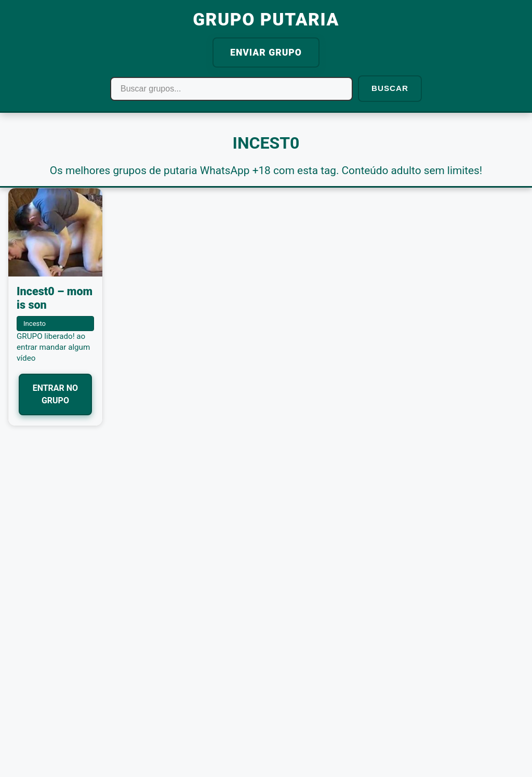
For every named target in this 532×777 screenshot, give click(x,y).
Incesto (35, 324)
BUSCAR (390, 88)
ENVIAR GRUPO (266, 52)
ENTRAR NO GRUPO (56, 394)
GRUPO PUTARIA (266, 19)
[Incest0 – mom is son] (55, 232)
